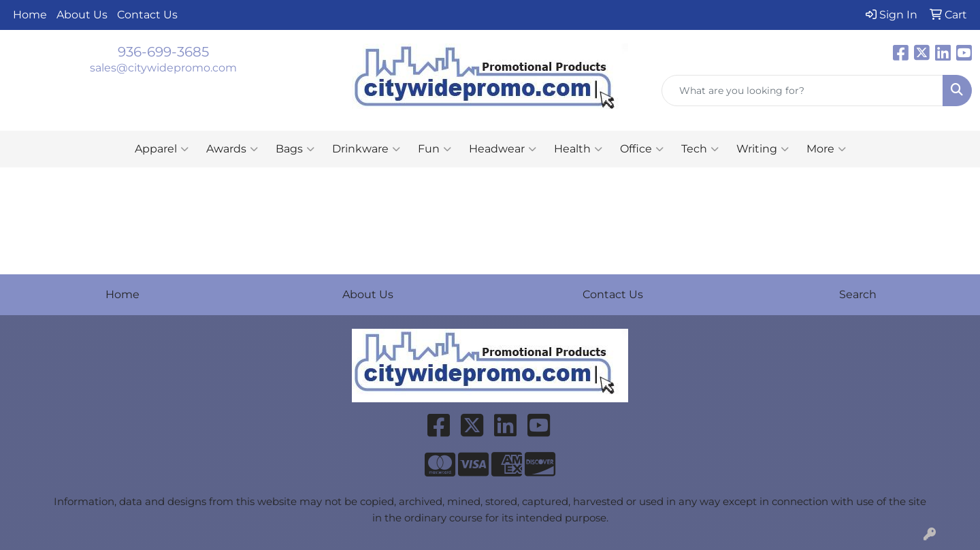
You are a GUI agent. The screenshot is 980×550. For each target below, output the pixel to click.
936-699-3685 (163, 52)
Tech (700, 149)
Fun (435, 149)
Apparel (162, 149)
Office (642, 149)
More (826, 149)
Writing (763, 149)
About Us (82, 15)
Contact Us (147, 15)
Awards (232, 149)
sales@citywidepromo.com (163, 68)
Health (578, 149)
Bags (295, 149)
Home (30, 15)
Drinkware (366, 149)
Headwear (503, 149)
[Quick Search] (802, 91)
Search (858, 294)
